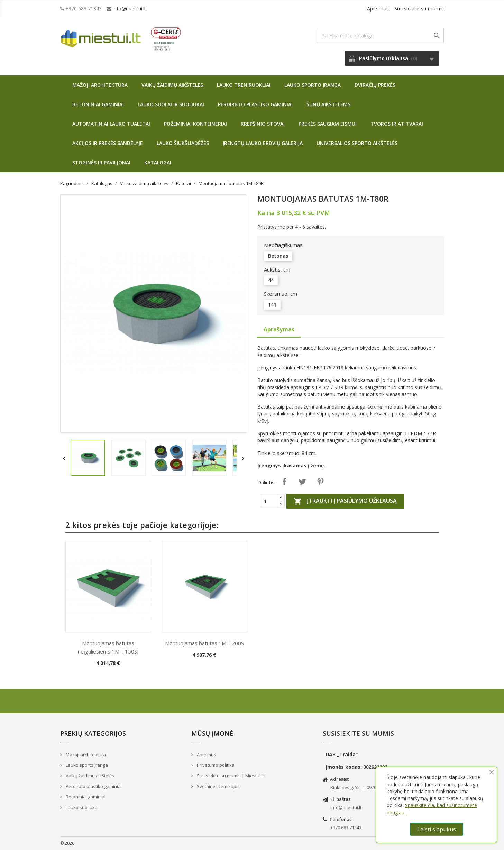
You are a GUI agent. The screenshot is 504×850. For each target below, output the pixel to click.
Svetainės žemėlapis (218, 786)
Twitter (302, 482)
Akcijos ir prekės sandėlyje (108, 143)
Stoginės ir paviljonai (101, 162)
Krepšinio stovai (263, 124)
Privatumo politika (215, 765)
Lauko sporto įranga (313, 85)
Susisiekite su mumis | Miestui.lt (230, 776)
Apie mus (378, 8)
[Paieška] (381, 35)
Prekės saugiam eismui (328, 124)
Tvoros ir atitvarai (397, 124)
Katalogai (158, 162)
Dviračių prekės (375, 85)
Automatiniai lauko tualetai (111, 124)
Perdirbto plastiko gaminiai (255, 104)
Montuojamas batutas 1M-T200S (204, 643)
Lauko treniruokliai (244, 85)
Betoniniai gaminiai (98, 104)
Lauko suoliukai (82, 807)
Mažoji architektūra (100, 85)
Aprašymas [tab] (279, 329)
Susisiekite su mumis (419, 8)
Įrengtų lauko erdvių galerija (263, 143)
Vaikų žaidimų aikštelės (172, 85)
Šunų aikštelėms (328, 104)
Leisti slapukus (437, 829)
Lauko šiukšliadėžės (183, 143)
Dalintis (284, 482)
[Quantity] (269, 501)
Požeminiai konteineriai (195, 124)
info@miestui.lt (129, 8)
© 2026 (67, 843)
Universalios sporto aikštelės (357, 143)
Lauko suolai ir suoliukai (171, 104)
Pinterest (320, 482)
